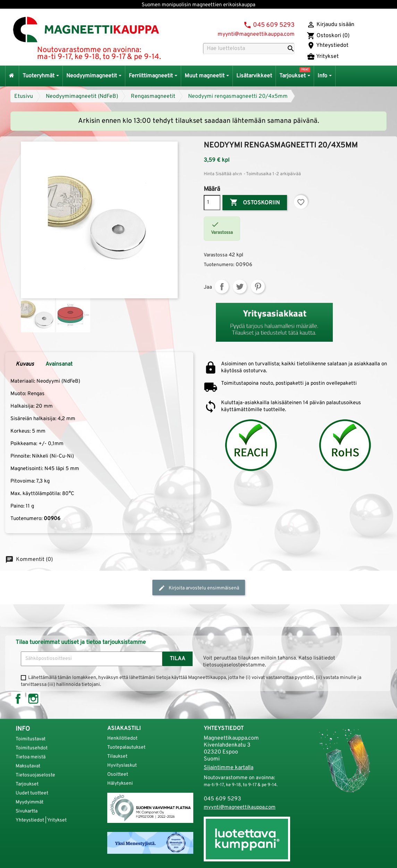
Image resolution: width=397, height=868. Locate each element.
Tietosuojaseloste (35, 775)
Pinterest (258, 287)
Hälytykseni (120, 784)
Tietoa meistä (31, 757)
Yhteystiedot (328, 45)
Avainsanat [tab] (59, 364)
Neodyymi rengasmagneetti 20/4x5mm (238, 96)
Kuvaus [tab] (25, 364)
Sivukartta (27, 811)
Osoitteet (118, 775)
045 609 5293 (274, 25)
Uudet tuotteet (32, 793)
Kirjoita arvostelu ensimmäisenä (199, 588)
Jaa (222, 287)
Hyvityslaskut (122, 765)
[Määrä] (212, 203)
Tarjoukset (27, 784)
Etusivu (24, 96)
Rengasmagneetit (153, 96)
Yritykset (323, 57)
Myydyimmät (29, 802)
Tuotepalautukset (126, 747)
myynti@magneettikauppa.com (256, 34)
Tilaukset (117, 756)
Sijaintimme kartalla (229, 768)
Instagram (33, 699)
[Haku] (249, 49)
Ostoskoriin (255, 203)
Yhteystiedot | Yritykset (41, 820)
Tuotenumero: (219, 265)
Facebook (18, 699)
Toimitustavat (31, 739)
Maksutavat (28, 766)
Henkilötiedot (122, 738)
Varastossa (216, 255)
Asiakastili (124, 729)
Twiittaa (240, 287)
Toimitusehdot (32, 748)
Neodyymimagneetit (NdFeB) (82, 96)
